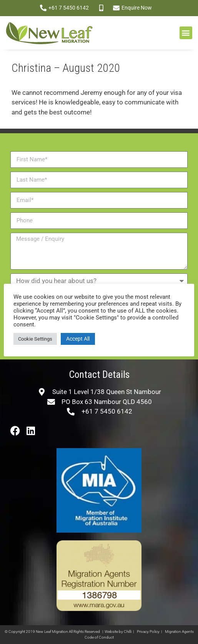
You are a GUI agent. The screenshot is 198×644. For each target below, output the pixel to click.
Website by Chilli (118, 632)
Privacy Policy (148, 632)
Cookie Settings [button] (35, 339)
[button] (186, 33)
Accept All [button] (78, 339)
